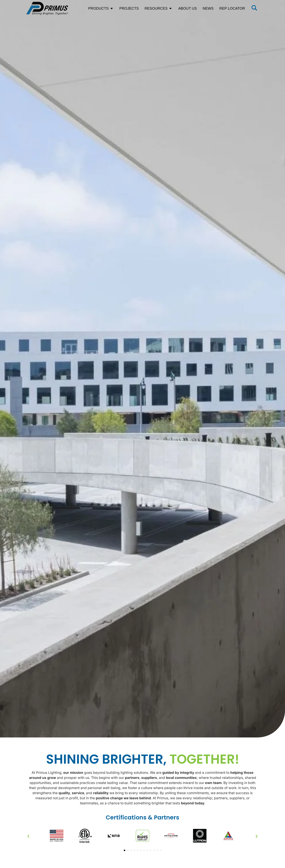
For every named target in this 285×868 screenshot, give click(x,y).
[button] (28, 836)
